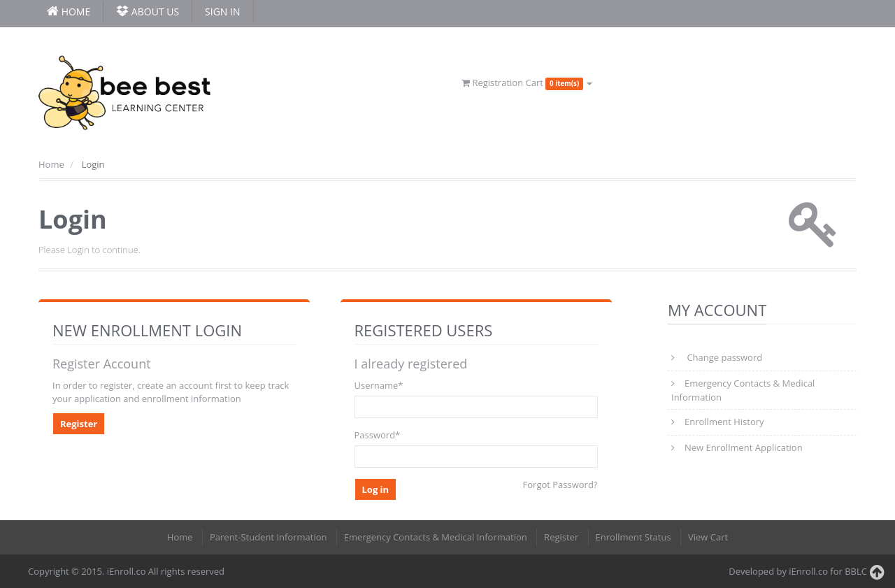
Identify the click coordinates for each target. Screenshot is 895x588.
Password (378, 435)
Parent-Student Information (268, 537)
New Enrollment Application (744, 447)
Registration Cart (527, 83)
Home (51, 164)
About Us (148, 12)
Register (79, 424)
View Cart (708, 537)
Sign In (222, 12)
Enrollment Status (633, 537)
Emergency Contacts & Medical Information (743, 390)
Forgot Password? (560, 485)
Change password (723, 357)
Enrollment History (724, 422)
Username (379, 385)
